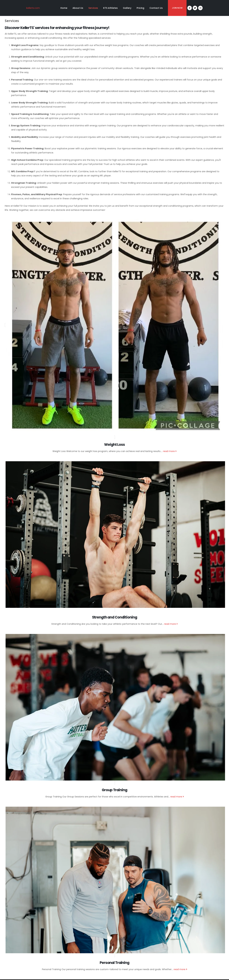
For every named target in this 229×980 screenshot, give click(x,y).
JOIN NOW (177, 8)
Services (93, 8)
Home (64, 8)
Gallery (127, 8)
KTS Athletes (110, 8)
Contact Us (156, 8)
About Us (78, 8)
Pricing (140, 8)
